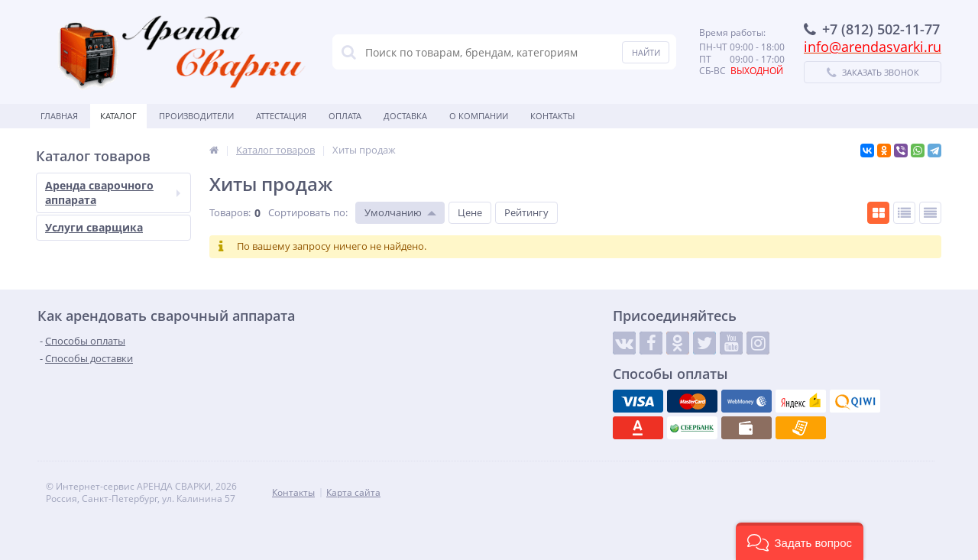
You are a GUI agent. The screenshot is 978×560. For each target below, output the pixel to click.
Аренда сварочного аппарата (113, 192)
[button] (800, 541)
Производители (196, 116)
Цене (470, 212)
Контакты (552, 116)
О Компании (479, 116)
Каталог (118, 116)
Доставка (405, 116)
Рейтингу (526, 212)
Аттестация (281, 116)
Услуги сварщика (94, 227)
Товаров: (230, 212)
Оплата (345, 116)
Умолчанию (393, 212)
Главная (59, 116)
